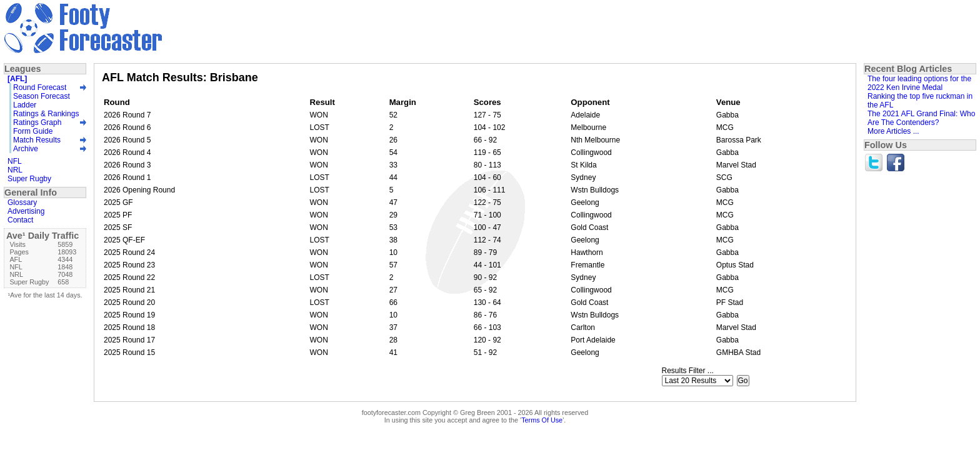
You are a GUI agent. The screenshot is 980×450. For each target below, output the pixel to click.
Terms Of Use (542, 420)
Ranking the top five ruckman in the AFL (920, 101)
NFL (15, 161)
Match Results (37, 140)
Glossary (22, 202)
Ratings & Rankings (46, 114)
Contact (20, 220)
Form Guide (33, 131)
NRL (15, 170)
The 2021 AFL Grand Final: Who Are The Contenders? (921, 118)
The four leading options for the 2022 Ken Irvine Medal (919, 83)
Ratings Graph (37, 122)
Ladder (25, 105)
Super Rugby (29, 179)
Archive (26, 149)
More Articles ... (893, 131)
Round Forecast (40, 87)
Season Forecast (42, 96)
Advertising (26, 211)
